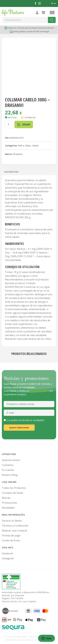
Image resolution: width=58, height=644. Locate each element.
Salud (35, 146)
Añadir (24, 125)
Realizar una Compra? (15, 531)
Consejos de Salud (12, 493)
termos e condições (33, 420)
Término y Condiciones (15, 526)
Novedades (8, 508)
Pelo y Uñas (24, 146)
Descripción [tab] (11, 172)
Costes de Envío (11, 540)
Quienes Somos (11, 460)
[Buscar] (52, 20)
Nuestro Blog (10, 475)
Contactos (8, 465)
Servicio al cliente (12, 521)
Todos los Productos (14, 488)
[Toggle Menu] (52, 12)
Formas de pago (11, 535)
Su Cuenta (8, 470)
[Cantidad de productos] (9, 124)
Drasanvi (18, 154)
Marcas (6, 498)
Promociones (10, 503)
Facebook (7, 553)
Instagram (8, 558)
